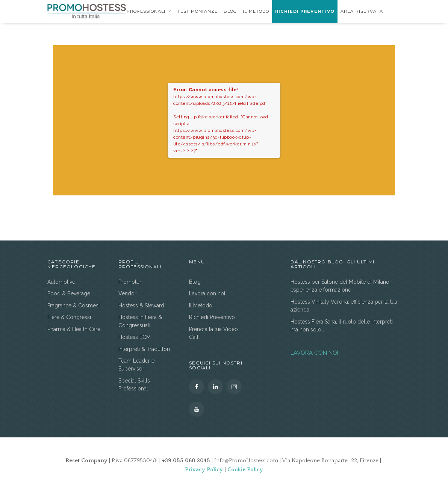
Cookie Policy (245, 470)
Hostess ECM (135, 337)
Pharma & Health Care (74, 329)
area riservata (362, 11)
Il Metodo (256, 11)
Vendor (127, 293)
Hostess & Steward (141, 305)
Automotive (61, 282)
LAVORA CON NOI (314, 353)
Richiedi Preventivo (305, 11)
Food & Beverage (69, 293)
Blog (230, 11)
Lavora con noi (207, 293)
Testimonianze (198, 11)
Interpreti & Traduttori (144, 349)
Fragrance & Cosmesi (73, 305)
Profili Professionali (136, 11)
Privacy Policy (204, 470)
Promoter (130, 282)
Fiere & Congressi (69, 317)
